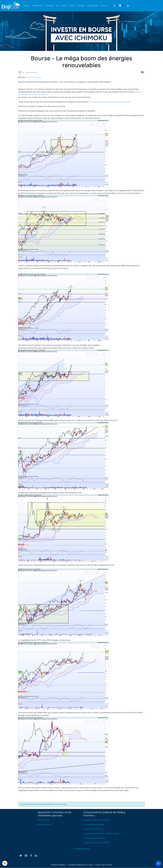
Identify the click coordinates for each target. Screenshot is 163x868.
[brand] (11, 6)
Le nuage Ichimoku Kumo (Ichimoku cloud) (101, 834)
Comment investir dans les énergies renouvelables (110, 102)
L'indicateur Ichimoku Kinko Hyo (96, 820)
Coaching (49, 6)
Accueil (27, 6)
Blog (64, 6)
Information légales (82, 849)
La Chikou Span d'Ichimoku (94, 838)
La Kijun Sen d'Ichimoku (93, 829)
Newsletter (92, 6)
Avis (57, 6)
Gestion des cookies (104, 865)
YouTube (81, 6)
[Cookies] (5, 863)
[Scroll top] (158, 863)
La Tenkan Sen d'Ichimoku (94, 825)
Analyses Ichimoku (34, 77)
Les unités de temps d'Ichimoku (96, 843)
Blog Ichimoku (44, 820)
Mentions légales (58, 865)
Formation (37, 6)
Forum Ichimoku (44, 825)
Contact (104, 6)
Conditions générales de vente (80, 865)
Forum (72, 6)
